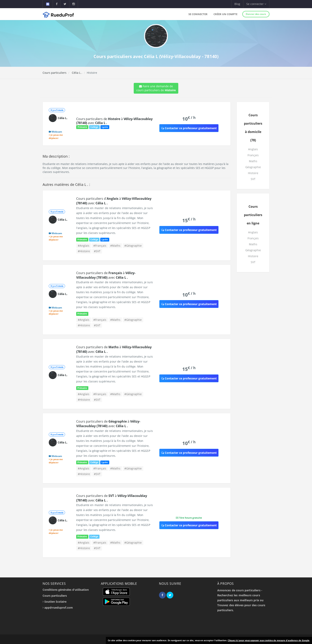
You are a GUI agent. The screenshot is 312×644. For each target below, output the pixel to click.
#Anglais (84, 246)
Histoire (253, 173)
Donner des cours (256, 14)
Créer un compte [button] (225, 14)
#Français (100, 246)
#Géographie (133, 246)
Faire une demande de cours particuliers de (156, 88)
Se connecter (198, 14)
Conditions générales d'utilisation (66, 590)
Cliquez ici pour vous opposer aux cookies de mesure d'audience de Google (269, 640)
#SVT (97, 251)
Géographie (253, 167)
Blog (237, 4)
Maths (253, 161)
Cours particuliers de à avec (114, 121)
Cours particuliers (55, 73)
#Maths (115, 246)
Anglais (253, 149)
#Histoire (84, 251)
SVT (253, 179)
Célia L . (77, 73)
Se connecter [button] (256, 4)
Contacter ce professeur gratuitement (189, 128)
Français (253, 155)
